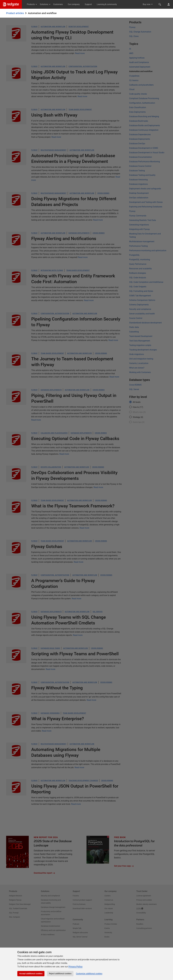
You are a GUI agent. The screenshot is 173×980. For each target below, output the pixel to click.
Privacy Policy (75, 967)
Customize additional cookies (89, 974)
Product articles (15, 13)
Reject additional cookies (60, 974)
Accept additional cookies (31, 974)
